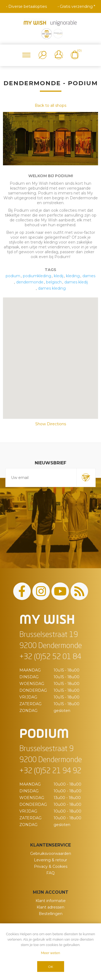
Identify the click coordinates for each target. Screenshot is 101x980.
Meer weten (50, 953)
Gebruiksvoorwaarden (51, 854)
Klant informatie (51, 901)
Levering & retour (50, 860)
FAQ (50, 873)
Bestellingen (51, 914)
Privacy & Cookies (51, 866)
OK (50, 967)
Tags (50, 270)
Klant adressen (50, 907)
